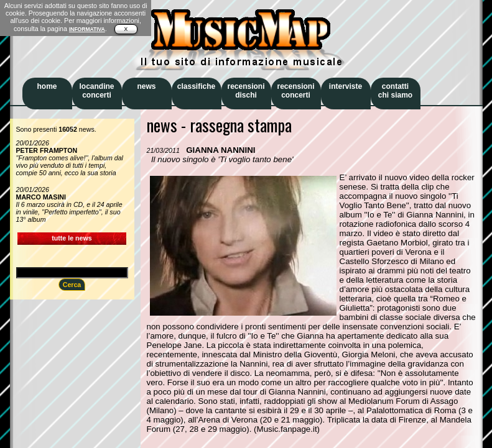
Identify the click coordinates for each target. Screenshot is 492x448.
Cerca (72, 285)
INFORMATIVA (87, 29)
